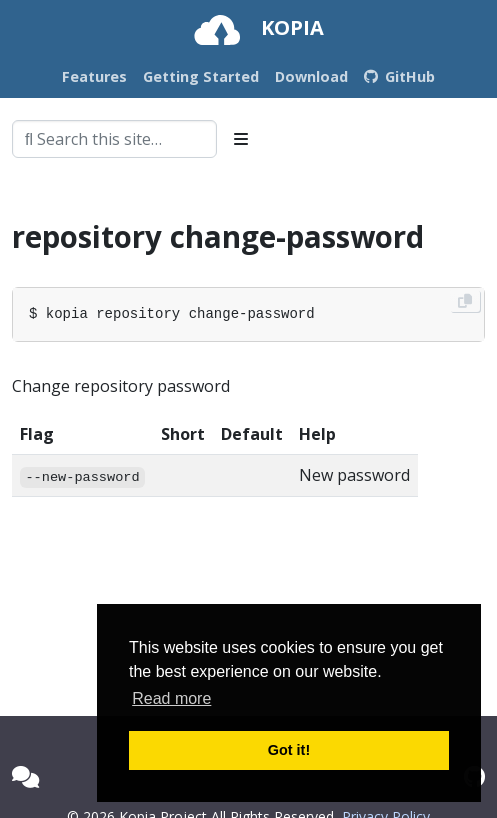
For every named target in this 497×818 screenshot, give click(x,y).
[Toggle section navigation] (241, 139)
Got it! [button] (289, 750)
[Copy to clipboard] (465, 301)
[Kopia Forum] (25, 776)
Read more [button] (171, 698)
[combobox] (114, 139)
